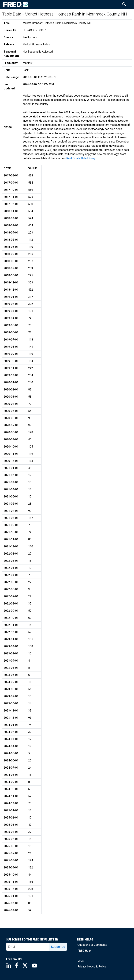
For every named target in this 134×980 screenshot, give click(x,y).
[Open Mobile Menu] (129, 5)
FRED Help (84, 951)
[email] (28, 947)
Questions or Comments (92, 945)
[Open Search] (124, 5)
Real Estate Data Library (81, 158)
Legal (81, 961)
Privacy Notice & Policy (92, 967)
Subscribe (58, 947)
